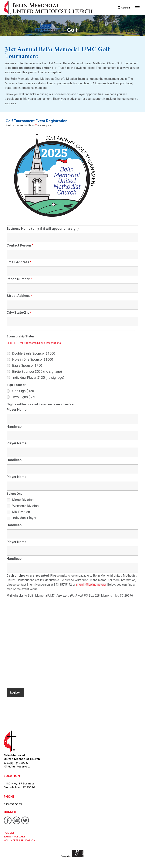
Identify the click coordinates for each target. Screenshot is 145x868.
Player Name (17, 410)
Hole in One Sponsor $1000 (33, 359)
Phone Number (19, 279)
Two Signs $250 (24, 397)
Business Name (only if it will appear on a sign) (43, 229)
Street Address (20, 296)
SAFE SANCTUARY (14, 837)
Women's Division (25, 506)
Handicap (14, 426)
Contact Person (20, 245)
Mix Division (21, 512)
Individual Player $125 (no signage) (38, 378)
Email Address (19, 262)
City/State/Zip (19, 312)
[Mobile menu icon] (137, 8)
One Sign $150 (23, 391)
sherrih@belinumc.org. (91, 585)
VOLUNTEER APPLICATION (20, 840)
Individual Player (24, 518)
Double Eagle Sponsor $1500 (34, 353)
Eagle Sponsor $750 (27, 366)
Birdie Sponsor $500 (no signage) (37, 372)
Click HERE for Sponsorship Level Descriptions (34, 343)
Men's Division (23, 500)
